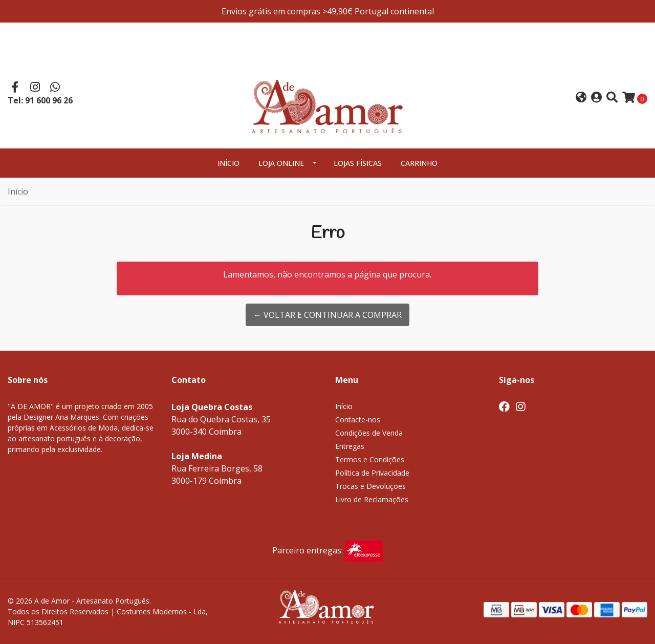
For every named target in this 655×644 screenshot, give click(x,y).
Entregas (350, 446)
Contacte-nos (358, 420)
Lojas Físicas (358, 163)
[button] (581, 98)
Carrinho (419, 163)
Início (228, 163)
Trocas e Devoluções (370, 486)
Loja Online (281, 163)
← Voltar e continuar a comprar (327, 315)
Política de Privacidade (372, 473)
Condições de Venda (369, 433)
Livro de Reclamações (372, 499)
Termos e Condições (370, 459)
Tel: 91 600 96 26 (40, 100)
